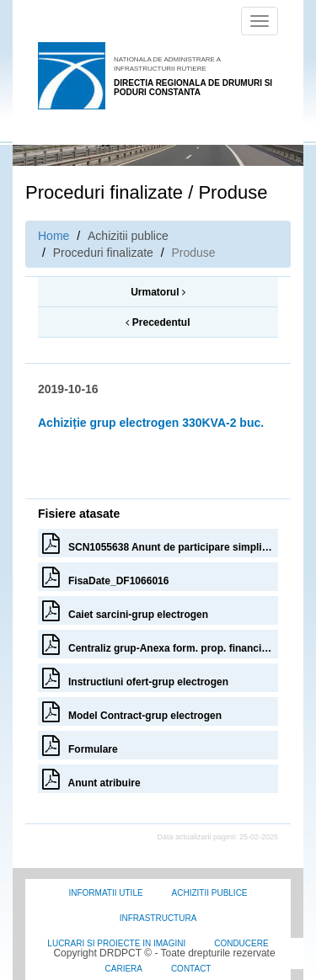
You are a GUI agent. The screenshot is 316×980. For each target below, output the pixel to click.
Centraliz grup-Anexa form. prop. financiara (159, 644)
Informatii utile (105, 893)
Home (54, 236)
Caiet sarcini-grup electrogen (125, 610)
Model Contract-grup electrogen (132, 711)
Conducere (241, 943)
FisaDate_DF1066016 (105, 577)
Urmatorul (158, 292)
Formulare (80, 745)
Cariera (124, 969)
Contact (191, 969)
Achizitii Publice (210, 893)
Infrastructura (158, 918)
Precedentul (158, 322)
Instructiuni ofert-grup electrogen (135, 678)
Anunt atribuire (91, 779)
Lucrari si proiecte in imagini (116, 943)
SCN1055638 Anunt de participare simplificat (160, 543)
